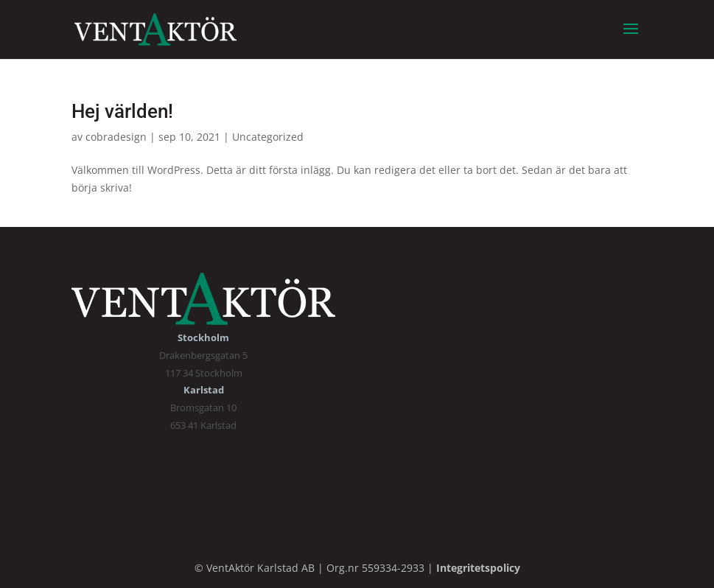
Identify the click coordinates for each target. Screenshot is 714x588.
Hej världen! (122, 111)
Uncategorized (268, 137)
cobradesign (116, 137)
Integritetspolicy (478, 568)
